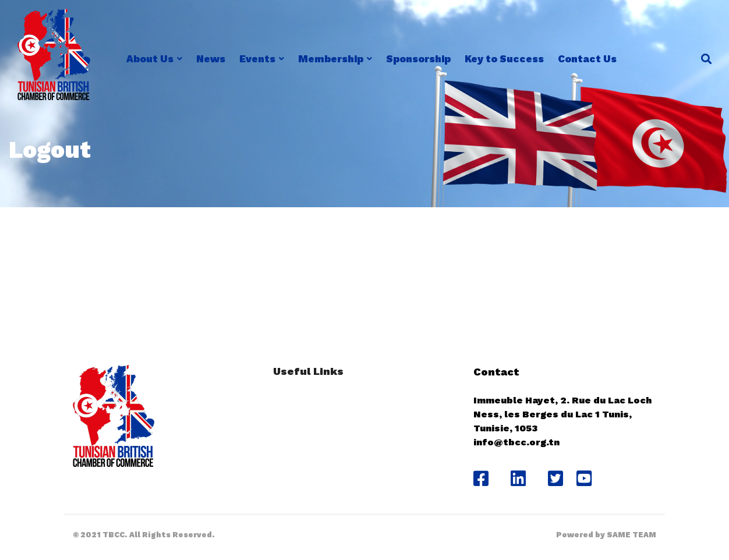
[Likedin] (518, 479)
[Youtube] (588, 479)
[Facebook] (481, 479)
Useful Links (308, 371)
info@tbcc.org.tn (516, 442)
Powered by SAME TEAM (606, 535)
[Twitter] (555, 479)
